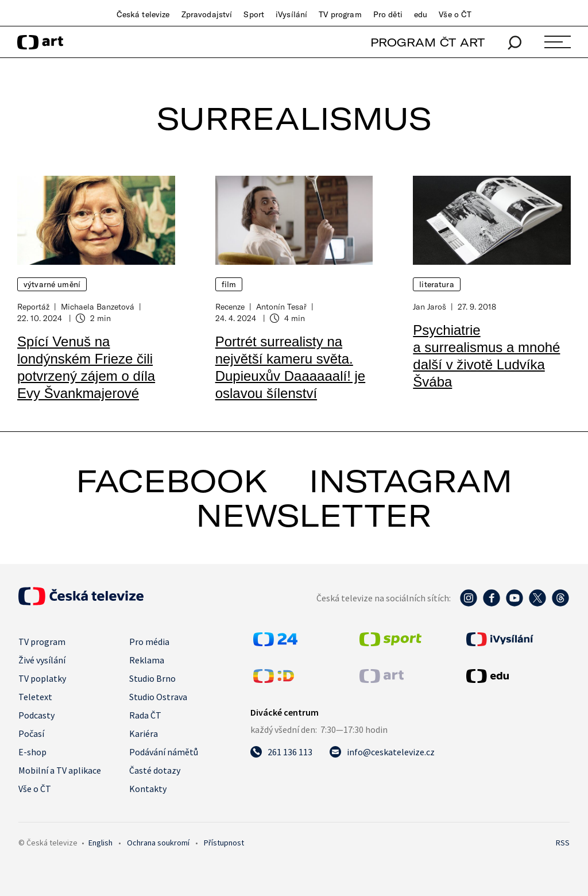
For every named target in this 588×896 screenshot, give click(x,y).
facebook (172, 481)
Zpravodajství (207, 14)
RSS (563, 843)
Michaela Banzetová (98, 306)
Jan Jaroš (430, 306)
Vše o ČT (455, 14)
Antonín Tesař (281, 306)
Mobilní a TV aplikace (60, 770)
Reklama (147, 660)
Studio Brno (152, 678)
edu (421, 14)
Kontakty (148, 789)
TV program (340, 14)
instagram (411, 481)
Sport (254, 14)
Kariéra (144, 733)
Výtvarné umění (52, 284)
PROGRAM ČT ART (428, 42)
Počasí (31, 733)
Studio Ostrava (158, 697)
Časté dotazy (155, 770)
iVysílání (291, 14)
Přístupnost (224, 843)
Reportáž (33, 306)
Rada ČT (145, 715)
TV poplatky (42, 678)
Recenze (230, 306)
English (100, 843)
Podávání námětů (164, 752)
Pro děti (388, 14)
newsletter (314, 515)
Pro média (149, 642)
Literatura (436, 284)
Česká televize (143, 14)
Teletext (35, 697)
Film (229, 284)
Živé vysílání (42, 660)
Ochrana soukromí (158, 843)
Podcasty (36, 715)
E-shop (32, 752)
